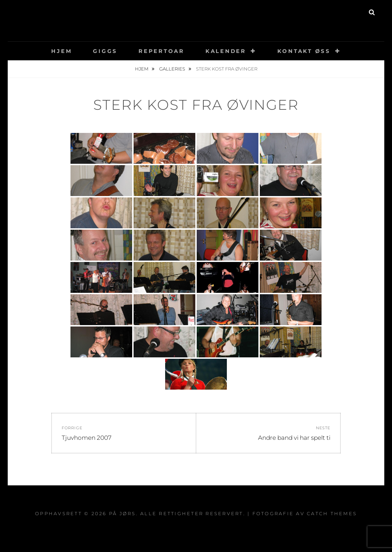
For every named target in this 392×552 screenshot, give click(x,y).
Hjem (62, 51)
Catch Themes (332, 513)
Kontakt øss (304, 51)
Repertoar (161, 51)
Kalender (226, 51)
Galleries (173, 69)
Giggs (105, 51)
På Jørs (196, 16)
